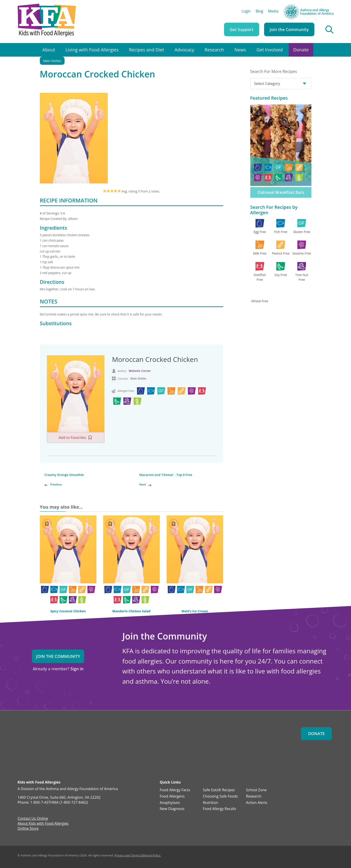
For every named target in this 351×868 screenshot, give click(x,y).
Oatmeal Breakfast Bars (281, 192)
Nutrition (210, 803)
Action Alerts (257, 803)
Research (214, 50)
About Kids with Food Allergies (43, 824)
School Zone (256, 790)
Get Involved (270, 50)
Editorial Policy (150, 855)
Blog (259, 12)
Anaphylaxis (170, 803)
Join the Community (289, 29)
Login (246, 12)
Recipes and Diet (147, 50)
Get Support (242, 29)
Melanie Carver (140, 371)
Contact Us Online (33, 819)
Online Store (28, 829)
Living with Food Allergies (92, 50)
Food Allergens (172, 796)
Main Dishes (52, 61)
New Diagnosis (172, 809)
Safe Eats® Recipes (219, 790)
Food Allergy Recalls (219, 809)
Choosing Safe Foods (220, 796)
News (240, 50)
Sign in (77, 669)
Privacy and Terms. (127, 855)
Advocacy (184, 50)
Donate (301, 50)
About (49, 50)
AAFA (329, 6)
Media (273, 12)
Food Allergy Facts (175, 790)
